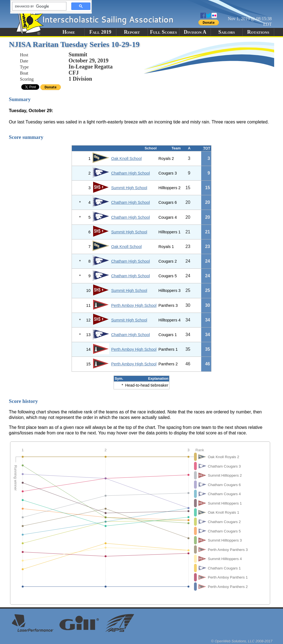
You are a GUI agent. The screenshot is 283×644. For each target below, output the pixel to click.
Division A (195, 32)
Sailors (227, 32)
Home (69, 32)
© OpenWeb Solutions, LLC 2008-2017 (242, 641)
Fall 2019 (100, 32)
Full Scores (164, 32)
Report (132, 32)
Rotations (258, 32)
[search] (38, 6)
